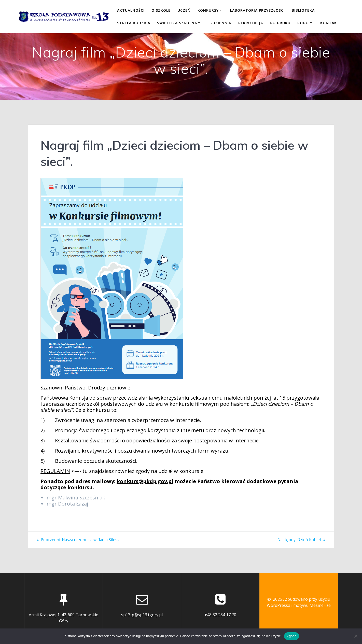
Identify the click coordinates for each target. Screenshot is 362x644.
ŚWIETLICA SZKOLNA (177, 23)
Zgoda (291, 636)
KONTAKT (330, 23)
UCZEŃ (184, 10)
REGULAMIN (55, 471)
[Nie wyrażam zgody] (356, 636)
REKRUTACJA (251, 23)
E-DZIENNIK (220, 23)
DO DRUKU (280, 23)
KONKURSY (208, 10)
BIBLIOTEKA (303, 10)
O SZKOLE (161, 10)
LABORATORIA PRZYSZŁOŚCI (257, 10)
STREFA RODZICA (134, 23)
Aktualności (131, 10)
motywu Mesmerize (312, 605)
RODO (303, 23)
